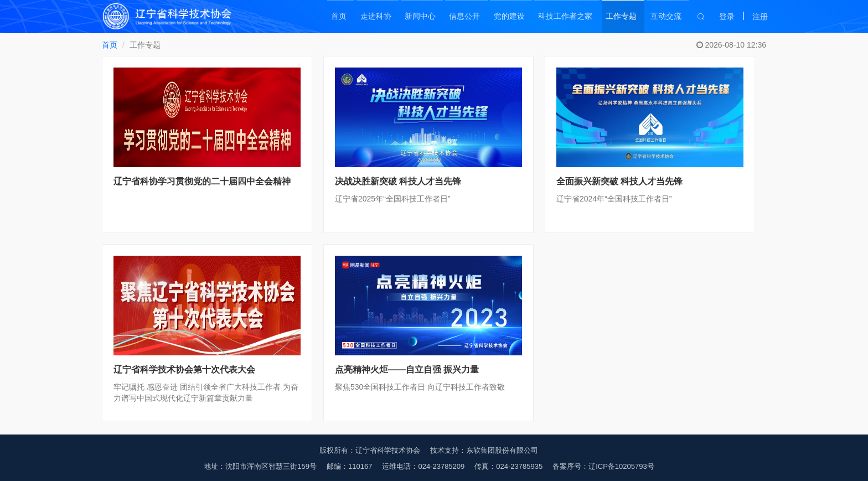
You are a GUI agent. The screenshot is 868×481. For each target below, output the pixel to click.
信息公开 (457, 17)
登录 (727, 17)
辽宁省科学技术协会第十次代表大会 (184, 369)
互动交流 (666, 17)
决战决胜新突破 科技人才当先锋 (398, 181)
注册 (760, 17)
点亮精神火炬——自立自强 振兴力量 (407, 369)
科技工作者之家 (562, 17)
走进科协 (364, 17)
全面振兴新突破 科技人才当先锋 (619, 181)
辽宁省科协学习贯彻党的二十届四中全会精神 (202, 181)
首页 (325, 17)
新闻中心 (411, 17)
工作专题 (620, 17)
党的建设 (504, 17)
